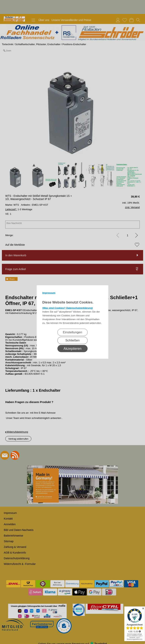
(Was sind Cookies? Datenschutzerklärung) (68, 308)
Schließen (72, 340)
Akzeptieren (72, 349)
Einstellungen (72, 332)
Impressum (49, 293)
